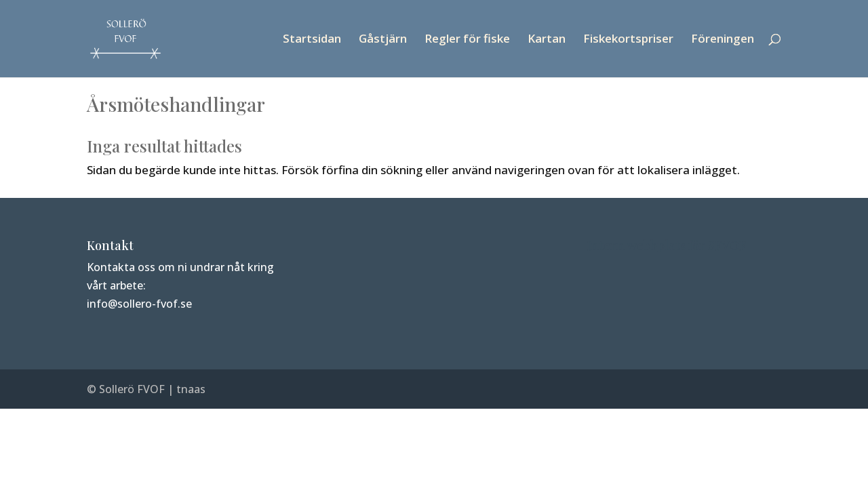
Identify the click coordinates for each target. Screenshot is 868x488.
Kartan (547, 40)
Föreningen (723, 40)
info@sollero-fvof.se (139, 304)
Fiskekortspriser (628, 40)
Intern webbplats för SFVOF (666, 245)
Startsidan (312, 40)
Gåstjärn (383, 40)
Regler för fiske (467, 40)
